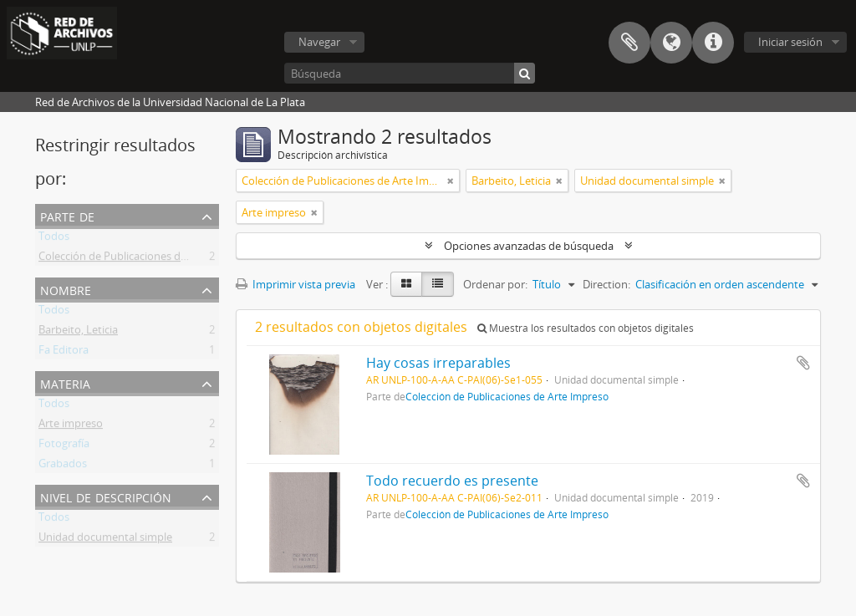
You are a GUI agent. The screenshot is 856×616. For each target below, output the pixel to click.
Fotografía (64, 446)
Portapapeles (629, 43)
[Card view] (406, 284)
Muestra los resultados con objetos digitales (586, 328)
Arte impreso (71, 426)
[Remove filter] (451, 181)
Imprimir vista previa (296, 284)
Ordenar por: (495, 284)
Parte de (67, 215)
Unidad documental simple (105, 540)
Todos (54, 239)
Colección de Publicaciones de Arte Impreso (146, 259)
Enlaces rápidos (713, 43)
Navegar (319, 42)
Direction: (606, 284)
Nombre (66, 289)
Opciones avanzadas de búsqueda (529, 246)
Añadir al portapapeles (803, 363)
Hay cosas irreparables (438, 363)
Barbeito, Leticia (78, 333)
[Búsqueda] (410, 73)
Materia (65, 382)
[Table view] (438, 284)
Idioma (671, 43)
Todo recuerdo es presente (452, 481)
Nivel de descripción (106, 496)
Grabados (63, 466)
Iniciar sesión (790, 42)
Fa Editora (64, 353)
